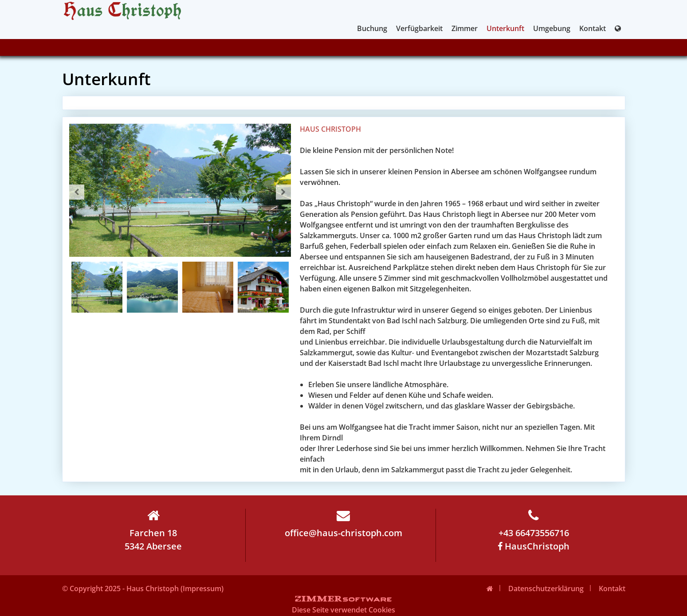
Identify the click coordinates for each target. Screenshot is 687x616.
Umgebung (552, 28)
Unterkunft (505, 28)
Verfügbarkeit (419, 28)
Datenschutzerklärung (546, 589)
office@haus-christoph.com (343, 524)
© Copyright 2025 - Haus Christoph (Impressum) (143, 589)
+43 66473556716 (534, 524)
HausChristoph (534, 546)
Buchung (372, 28)
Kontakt (593, 28)
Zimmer (465, 28)
